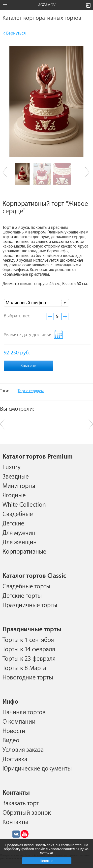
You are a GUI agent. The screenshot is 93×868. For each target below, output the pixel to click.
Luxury (12, 467)
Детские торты (22, 596)
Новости (14, 731)
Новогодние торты (28, 677)
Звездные (16, 477)
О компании (19, 722)
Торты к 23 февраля (29, 659)
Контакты (15, 822)
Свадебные (18, 514)
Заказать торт (21, 803)
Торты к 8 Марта (24, 668)
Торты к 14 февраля (29, 649)
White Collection (24, 505)
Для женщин (20, 542)
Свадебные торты (26, 586)
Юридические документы (37, 769)
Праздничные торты (30, 605)
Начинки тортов (24, 712)
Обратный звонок (27, 813)
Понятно (46, 861)
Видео (11, 740)
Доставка (15, 759)
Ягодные (14, 495)
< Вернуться (14, 33)
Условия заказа (23, 750)
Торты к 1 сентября (28, 640)
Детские (13, 523)
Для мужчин (19, 533)
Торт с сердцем (31, 391)
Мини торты (19, 486)
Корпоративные (24, 552)
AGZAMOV (47, 5)
